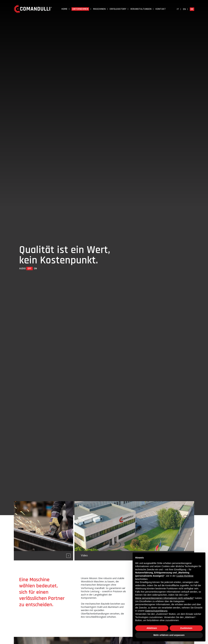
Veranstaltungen (141, 9)
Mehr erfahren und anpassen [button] (169, 635)
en (184, 9)
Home (64, 9)
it (178, 9)
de (192, 9)
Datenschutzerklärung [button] (156, 611)
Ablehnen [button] (152, 628)
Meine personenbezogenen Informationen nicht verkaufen (164, 598)
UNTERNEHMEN (80, 9)
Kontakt (161, 9)
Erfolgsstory (118, 9)
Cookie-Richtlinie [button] (185, 576)
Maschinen (99, 9)
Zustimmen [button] (186, 628)
